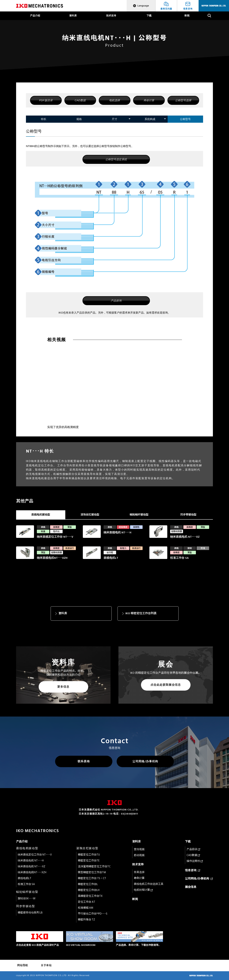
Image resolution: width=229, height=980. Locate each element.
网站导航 (23, 965)
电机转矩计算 (143, 890)
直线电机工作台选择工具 (149, 884)
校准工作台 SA (26, 884)
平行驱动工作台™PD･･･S (93, 914)
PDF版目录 (46, 100)
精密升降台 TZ (86, 920)
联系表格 (84, 761)
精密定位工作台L (88, 884)
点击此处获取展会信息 (166, 685)
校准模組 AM (86, 908)
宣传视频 (139, 849)
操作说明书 (195, 861)
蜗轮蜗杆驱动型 (139, 515)
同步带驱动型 (188, 515)
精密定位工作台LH (89, 890)
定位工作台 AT (87, 902)
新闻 (187, 16)
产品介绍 (35, 16)
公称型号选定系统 (116, 159)
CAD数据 (80, 100)
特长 (44, 119)
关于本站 (46, 965)
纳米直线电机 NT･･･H (31, 861)
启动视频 (139, 855)
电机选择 (114, 100)
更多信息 (63, 687)
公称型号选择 (183, 100)
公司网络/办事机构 (145, 761)
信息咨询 (193, 870)
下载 (149, 16)
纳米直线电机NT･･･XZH (32, 872)
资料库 (73, 16)
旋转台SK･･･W (27, 899)
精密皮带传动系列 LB (30, 913)
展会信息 (191, 887)
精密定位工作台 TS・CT (92, 878)
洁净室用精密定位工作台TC (94, 867)
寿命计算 (149, 100)
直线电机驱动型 (41, 515)
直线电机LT (25, 878)
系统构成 (150, 119)
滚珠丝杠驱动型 (90, 515)
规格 (79, 119)
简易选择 (139, 872)
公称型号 (185, 119)
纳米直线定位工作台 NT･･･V (35, 855)
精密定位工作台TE (89, 861)
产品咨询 (116, 301)
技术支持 (111, 16)
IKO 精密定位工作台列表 (141, 613)
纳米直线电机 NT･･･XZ (31, 867)
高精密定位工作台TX (90, 896)
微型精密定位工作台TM (92, 872)
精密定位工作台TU (89, 855)
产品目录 (193, 849)
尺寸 (114, 119)
